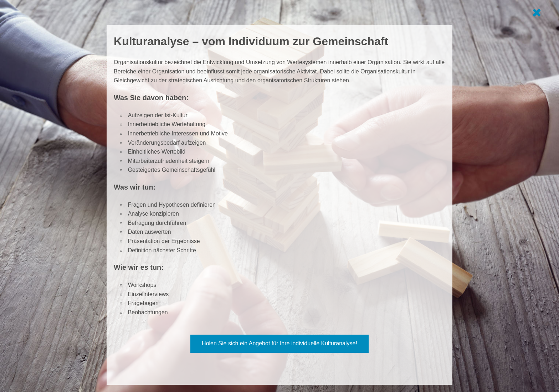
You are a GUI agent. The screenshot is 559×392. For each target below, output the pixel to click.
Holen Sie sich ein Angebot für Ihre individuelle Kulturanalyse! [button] (279, 343)
